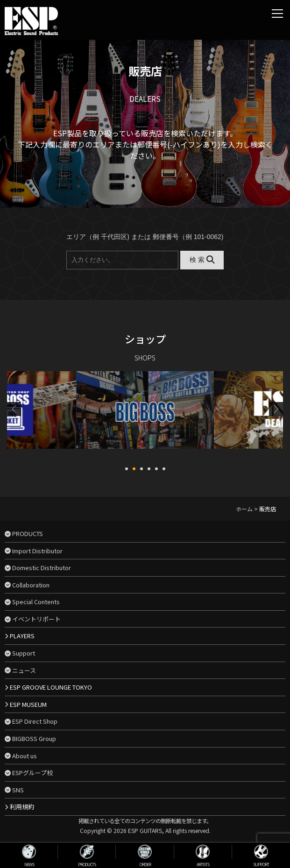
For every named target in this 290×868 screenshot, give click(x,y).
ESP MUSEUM (28, 704)
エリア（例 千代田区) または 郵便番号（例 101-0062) (145, 237)
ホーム (244, 509)
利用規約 (22, 807)
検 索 (202, 260)
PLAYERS (22, 636)
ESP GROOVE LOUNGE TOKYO (51, 687)
